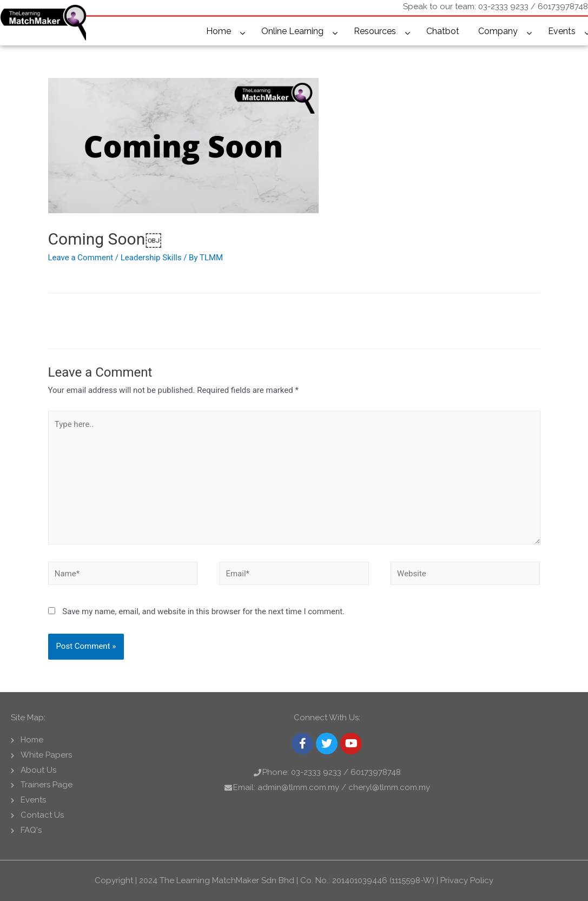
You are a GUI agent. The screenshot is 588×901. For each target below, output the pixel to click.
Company (498, 31)
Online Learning (292, 31)
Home (219, 31)
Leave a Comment (81, 258)
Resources (375, 31)
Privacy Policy (467, 880)
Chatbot (443, 31)
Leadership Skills (151, 258)
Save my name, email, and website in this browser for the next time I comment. (203, 611)
